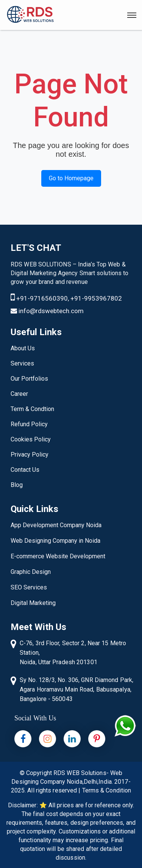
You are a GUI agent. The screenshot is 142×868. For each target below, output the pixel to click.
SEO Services (29, 587)
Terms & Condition (107, 790)
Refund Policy (29, 424)
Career (19, 394)
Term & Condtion (32, 409)
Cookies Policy (31, 439)
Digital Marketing (33, 603)
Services (22, 363)
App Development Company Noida (56, 525)
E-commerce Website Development (58, 556)
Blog (17, 485)
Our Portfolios (29, 379)
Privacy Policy (30, 454)
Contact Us (25, 470)
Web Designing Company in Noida (55, 541)
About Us (23, 348)
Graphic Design (31, 572)
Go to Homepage (71, 178)
